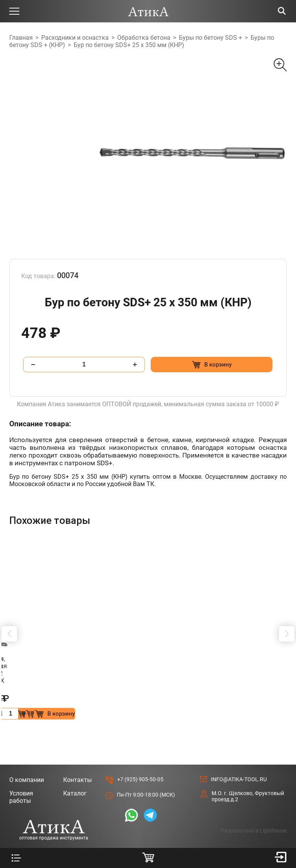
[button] (9, 616)
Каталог (75, 757)
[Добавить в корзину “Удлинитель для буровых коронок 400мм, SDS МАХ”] (249, 677)
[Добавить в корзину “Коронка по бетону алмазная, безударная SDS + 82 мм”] (107, 677)
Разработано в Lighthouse (254, 794)
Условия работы (21, 760)
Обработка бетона (144, 38)
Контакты (77, 743)
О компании (27, 743)
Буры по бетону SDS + (210, 38)
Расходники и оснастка (75, 38)
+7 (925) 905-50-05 (140, 743)
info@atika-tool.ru (239, 743)
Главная (21, 38)
